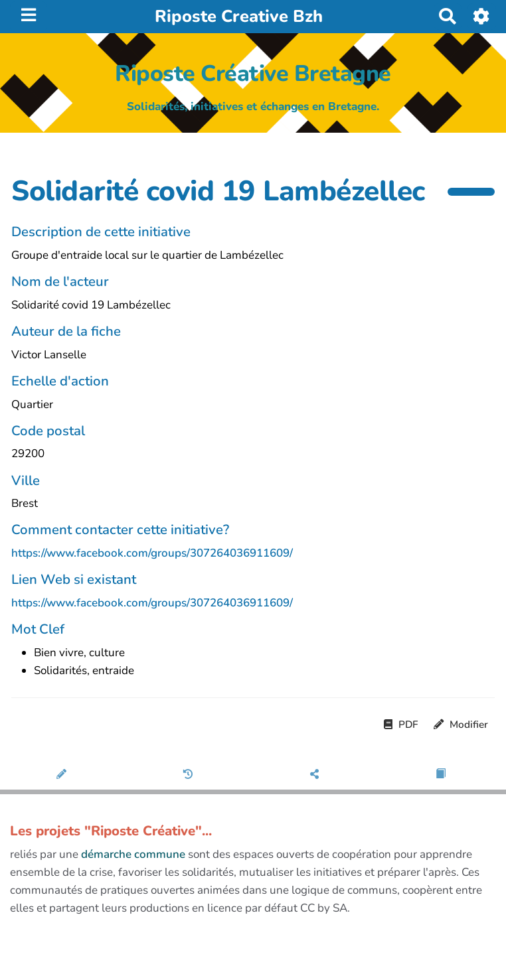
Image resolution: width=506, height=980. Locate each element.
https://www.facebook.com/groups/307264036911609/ (152, 553)
